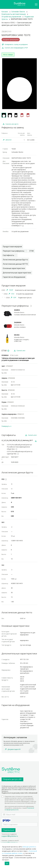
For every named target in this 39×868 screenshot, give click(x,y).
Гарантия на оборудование (14, 277)
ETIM (32, 251)
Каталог (5, 12)
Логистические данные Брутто (15, 260)
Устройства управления (11, 17)
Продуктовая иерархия (12, 247)
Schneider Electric (18, 12)
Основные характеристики (14, 268)
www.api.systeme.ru (29, 847)
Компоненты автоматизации (14, 14)
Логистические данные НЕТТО (15, 264)
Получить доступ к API (12, 779)
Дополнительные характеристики (17, 273)
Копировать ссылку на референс (16, 44)
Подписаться (9, 830)
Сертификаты (10, 255)
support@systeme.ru (10, 836)
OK (7, 863)
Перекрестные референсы (15, 251)
